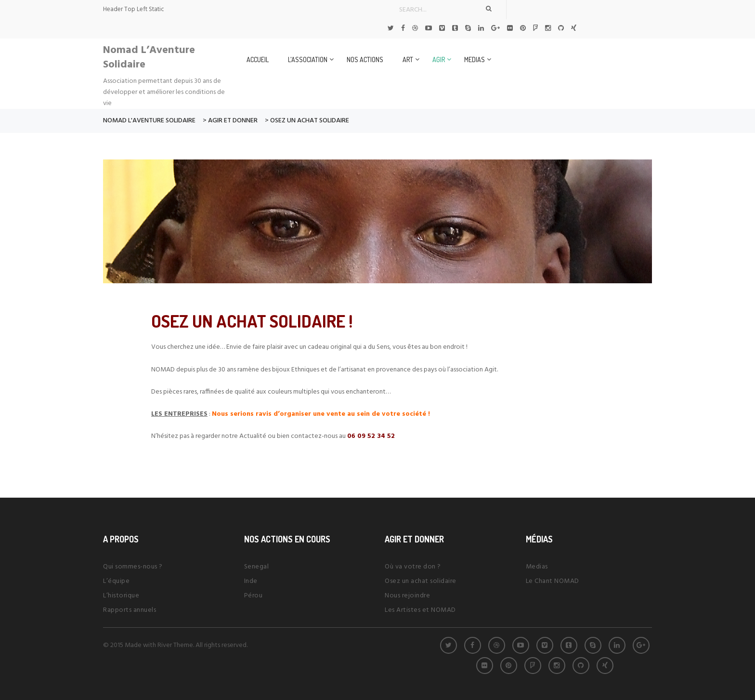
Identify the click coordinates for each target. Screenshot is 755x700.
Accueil (258, 59)
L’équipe (116, 581)
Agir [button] (439, 59)
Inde (251, 581)
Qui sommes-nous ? (133, 567)
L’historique (121, 596)
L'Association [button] (308, 59)
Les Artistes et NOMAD (420, 610)
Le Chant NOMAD (553, 581)
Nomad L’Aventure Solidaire (149, 58)
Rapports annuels (130, 610)
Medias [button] (475, 59)
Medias (537, 567)
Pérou (254, 596)
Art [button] (408, 59)
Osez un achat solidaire (421, 581)
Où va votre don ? (413, 567)
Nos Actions (365, 59)
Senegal (257, 567)
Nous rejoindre (407, 596)
